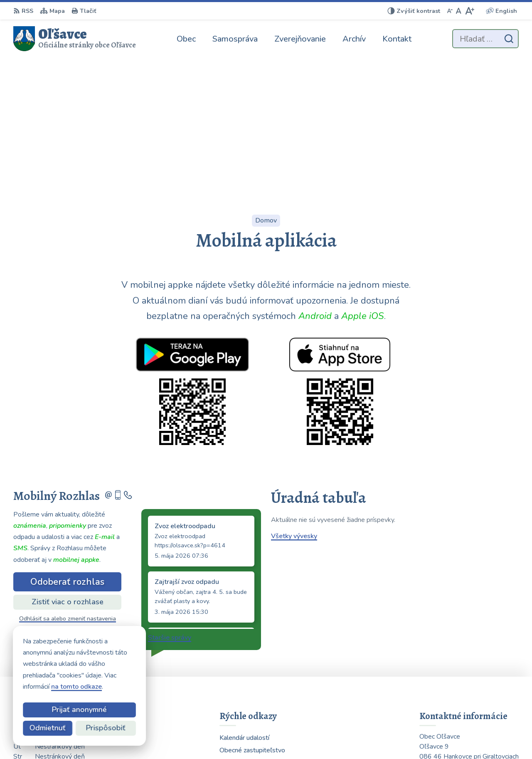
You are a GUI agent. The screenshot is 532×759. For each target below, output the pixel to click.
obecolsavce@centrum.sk (458, 690)
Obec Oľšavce (390, 737)
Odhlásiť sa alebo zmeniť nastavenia (68, 482)
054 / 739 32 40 (445, 680)
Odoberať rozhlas (67, 445)
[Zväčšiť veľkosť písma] (469, 11)
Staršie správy (170, 501)
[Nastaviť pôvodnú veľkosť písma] (459, 11)
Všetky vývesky (294, 399)
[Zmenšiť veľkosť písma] (450, 11)
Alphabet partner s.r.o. (280, 737)
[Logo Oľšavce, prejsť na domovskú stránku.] (75, 39)
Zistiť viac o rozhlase (68, 465)
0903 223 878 (442, 670)
